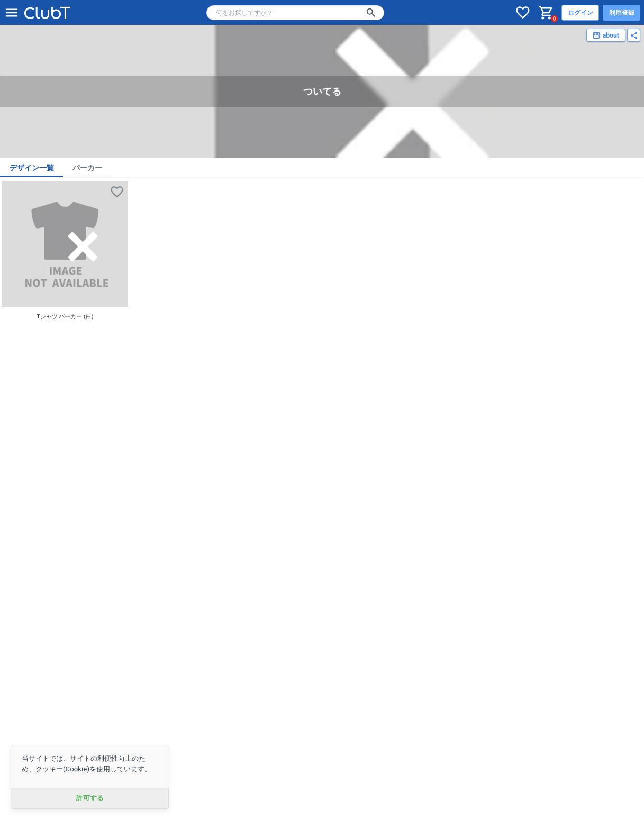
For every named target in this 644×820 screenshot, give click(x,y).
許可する (90, 798)
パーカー (87, 168)
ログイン (580, 13)
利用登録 (622, 13)
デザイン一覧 (32, 168)
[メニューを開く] (12, 13)
